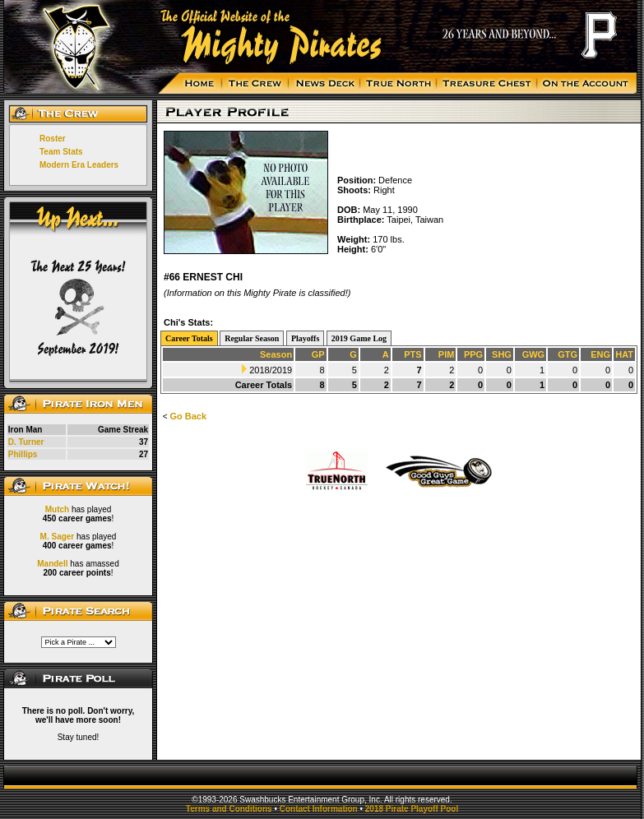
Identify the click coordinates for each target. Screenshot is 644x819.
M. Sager (58, 537)
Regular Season (252, 338)
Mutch (57, 509)
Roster (53, 139)
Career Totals (189, 338)
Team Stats (61, 152)
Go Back (188, 416)
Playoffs (305, 338)
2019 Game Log (359, 338)
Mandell (52, 564)
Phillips (23, 454)
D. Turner (26, 442)
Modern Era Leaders (79, 165)
